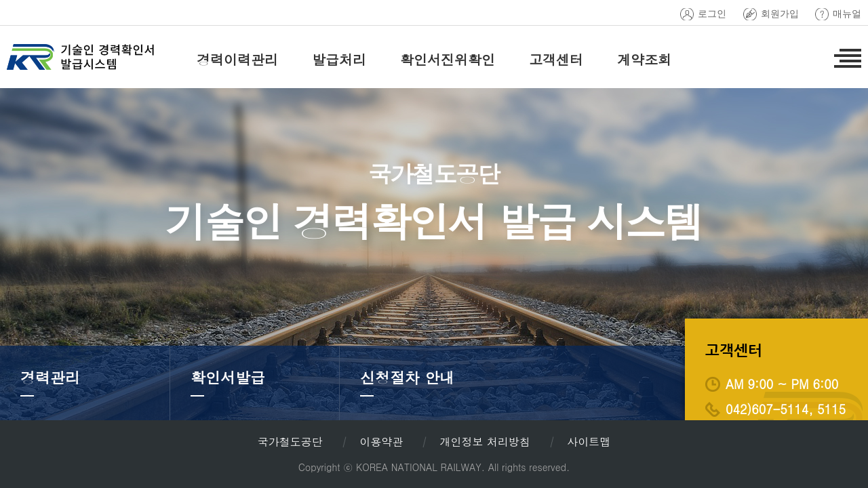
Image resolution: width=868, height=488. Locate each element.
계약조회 (644, 59)
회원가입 (780, 14)
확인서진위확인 (448, 59)
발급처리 (339, 59)
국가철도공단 (290, 442)
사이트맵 (589, 442)
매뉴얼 (847, 14)
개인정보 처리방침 (485, 442)
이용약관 (381, 442)
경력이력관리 (237, 59)
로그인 (712, 14)
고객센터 (556, 59)
